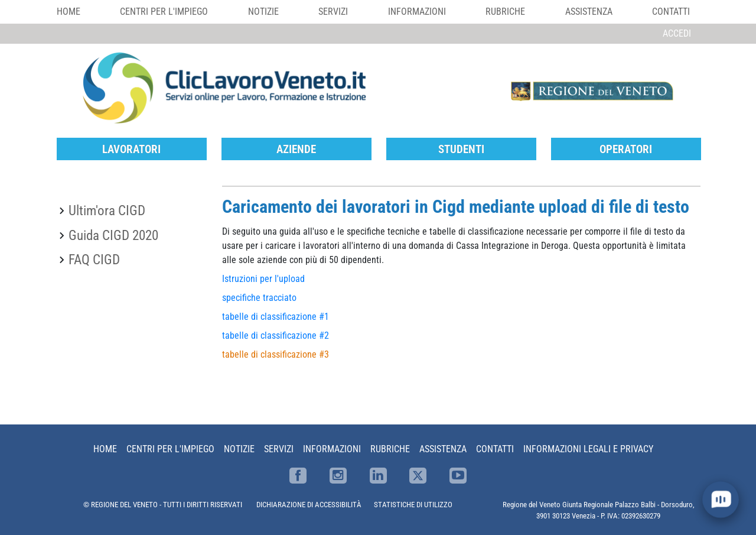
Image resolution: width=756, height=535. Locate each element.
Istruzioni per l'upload (263, 279)
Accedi (677, 33)
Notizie (263, 12)
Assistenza (589, 12)
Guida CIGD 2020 (113, 235)
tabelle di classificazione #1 (276, 317)
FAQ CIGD (94, 260)
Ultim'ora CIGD (107, 210)
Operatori (626, 149)
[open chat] (720, 499)
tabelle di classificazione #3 (276, 354)
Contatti (671, 12)
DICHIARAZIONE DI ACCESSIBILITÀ (309, 505)
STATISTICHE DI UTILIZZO (413, 505)
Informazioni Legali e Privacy (588, 449)
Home (69, 12)
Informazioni (417, 12)
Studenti (461, 149)
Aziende (296, 149)
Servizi (333, 12)
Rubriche (505, 12)
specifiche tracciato (259, 298)
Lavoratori (131, 149)
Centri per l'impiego (164, 12)
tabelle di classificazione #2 (276, 335)
